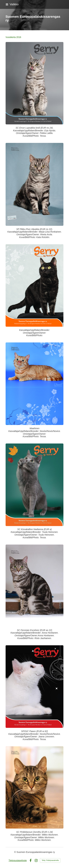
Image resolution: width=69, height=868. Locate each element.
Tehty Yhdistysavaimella (50, 860)
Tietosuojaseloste (18, 860)
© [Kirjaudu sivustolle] (15, 852)
